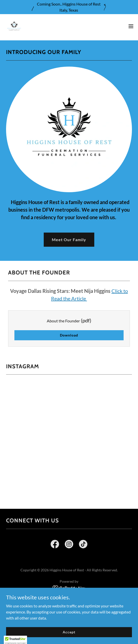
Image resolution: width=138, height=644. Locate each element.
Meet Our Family (69, 240)
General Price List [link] (69, 602)
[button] (131, 26)
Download (69, 335)
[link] (14, 26)
